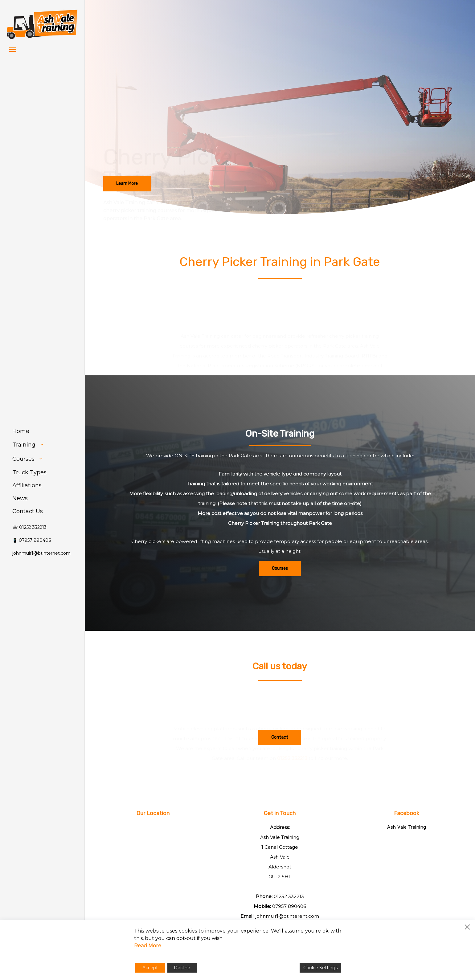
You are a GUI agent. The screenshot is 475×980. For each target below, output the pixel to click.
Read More (148, 946)
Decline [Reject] (182, 968)
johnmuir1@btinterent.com (287, 916)
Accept (150, 968)
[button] (13, 49)
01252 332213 (289, 896)
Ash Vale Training (407, 827)
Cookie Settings (320, 968)
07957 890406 (289, 906)
